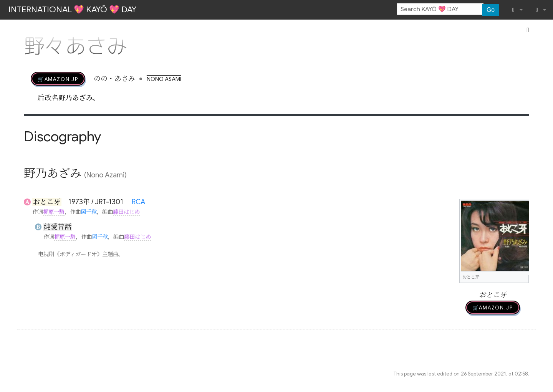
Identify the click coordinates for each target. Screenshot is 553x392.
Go (491, 10)
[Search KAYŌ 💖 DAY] (440, 9)
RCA (138, 202)
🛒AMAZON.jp (58, 79)
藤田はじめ (126, 212)
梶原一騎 (54, 212)
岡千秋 (89, 212)
